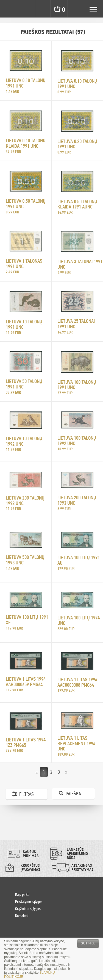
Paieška (73, 794)
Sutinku (88, 943)
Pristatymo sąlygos (29, 901)
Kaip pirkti (22, 894)
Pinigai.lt (9, 9)
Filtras (27, 794)
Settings (27, 9)
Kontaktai (22, 916)
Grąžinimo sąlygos (28, 909)
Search (43, 9)
